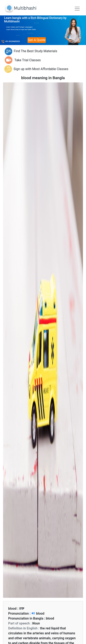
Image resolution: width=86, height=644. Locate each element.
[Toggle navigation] (77, 9)
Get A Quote (37, 40)
